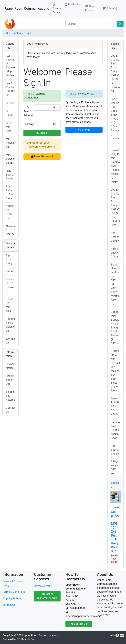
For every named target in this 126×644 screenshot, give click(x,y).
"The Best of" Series (10, 175)
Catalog (16, 33)
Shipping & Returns (10, 396)
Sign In (42, 133)
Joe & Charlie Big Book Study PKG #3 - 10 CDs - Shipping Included (115, 121)
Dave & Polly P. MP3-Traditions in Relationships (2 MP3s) (115, 166)
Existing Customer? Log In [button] (47, 596)
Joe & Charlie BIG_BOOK (10, 89)
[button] (73, 5)
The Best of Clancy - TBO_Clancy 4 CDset (115, 245)
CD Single (10, 113)
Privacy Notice (10, 366)
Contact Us (10, 410)
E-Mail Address (27, 111)
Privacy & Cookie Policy (12, 583)
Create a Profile (43, 586)
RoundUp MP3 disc (10, 305)
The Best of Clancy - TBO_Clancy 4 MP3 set (115, 460)
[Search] (91, 24)
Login (28, 33)
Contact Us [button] (79, 624)
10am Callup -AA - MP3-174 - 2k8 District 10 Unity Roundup (115, 529)
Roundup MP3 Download (10, 325)
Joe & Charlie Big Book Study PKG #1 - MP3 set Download (115, 73)
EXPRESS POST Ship (10, 212)
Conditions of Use (10, 380)
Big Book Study (9, 259)
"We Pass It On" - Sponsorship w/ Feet (10, 66)
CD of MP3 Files (9, 127)
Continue (84, 130)
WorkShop (10, 341)
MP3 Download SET (10, 159)
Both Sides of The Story (10, 192)
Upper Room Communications (27, 9)
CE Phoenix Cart (26, 639)
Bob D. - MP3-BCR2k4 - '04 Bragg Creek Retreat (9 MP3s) (115, 328)
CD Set (10, 103)
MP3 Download (10, 143)
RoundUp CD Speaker (10, 285)
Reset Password (42, 156)
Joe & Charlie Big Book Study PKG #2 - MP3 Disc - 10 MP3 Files (115, 207)
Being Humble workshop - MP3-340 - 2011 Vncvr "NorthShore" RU (115, 284)
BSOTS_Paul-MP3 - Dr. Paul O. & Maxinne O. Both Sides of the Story (115, 371)
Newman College (10, 230)
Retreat (10, 271)
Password (27, 124)
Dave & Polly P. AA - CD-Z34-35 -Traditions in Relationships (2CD (115, 418)
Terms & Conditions (14, 592)
